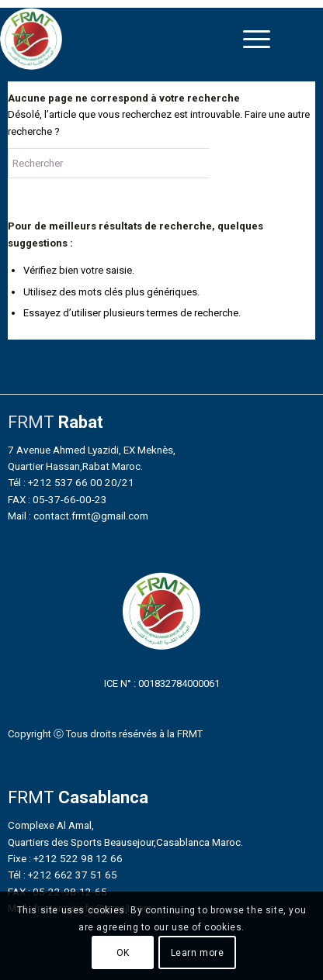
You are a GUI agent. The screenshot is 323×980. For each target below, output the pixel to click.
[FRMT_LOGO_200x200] (123, 39)
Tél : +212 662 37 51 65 (63, 875)
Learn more (198, 953)
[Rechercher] (124, 163)
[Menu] (257, 39)
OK (123, 953)
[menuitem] (257, 39)
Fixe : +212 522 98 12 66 (65, 858)
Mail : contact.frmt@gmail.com (78, 516)
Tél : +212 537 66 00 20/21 (71, 482)
